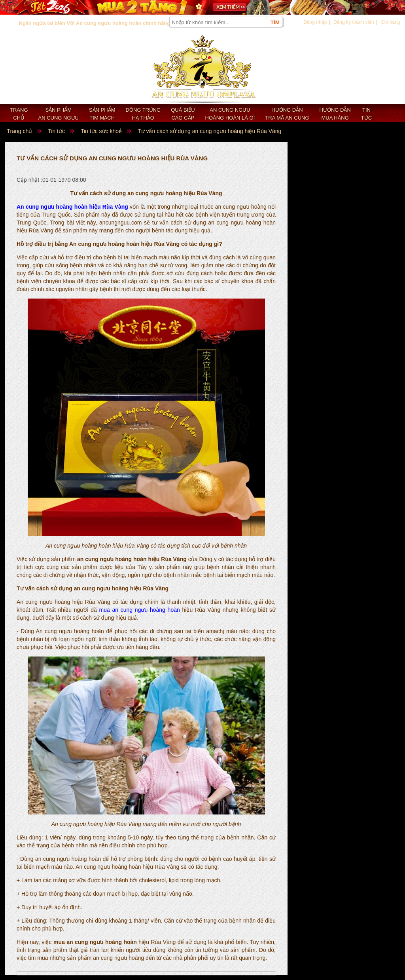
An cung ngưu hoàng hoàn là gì (230, 114)
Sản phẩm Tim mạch (102, 114)
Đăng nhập (315, 22)
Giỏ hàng (390, 22)
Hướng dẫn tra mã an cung (287, 114)
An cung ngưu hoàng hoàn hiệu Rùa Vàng (72, 207)
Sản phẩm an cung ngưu (59, 114)
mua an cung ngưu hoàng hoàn (139, 610)
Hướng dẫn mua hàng (335, 114)
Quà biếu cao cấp (183, 114)
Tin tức (366, 114)
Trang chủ (19, 114)
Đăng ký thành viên (354, 22)
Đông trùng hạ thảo (143, 114)
